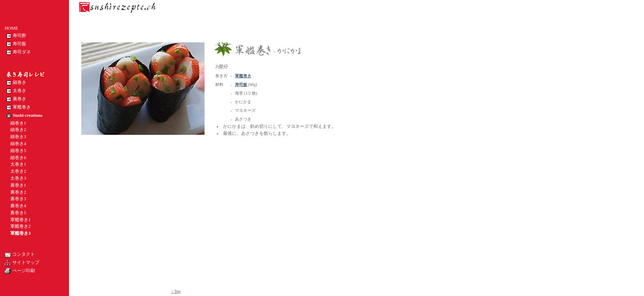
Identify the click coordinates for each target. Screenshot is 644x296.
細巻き (15, 83)
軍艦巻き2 (18, 226)
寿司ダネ (18, 52)
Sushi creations (23, 116)
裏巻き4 (15, 206)
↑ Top (176, 291)
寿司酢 (15, 36)
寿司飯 (15, 44)
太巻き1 (15, 164)
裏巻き (15, 99)
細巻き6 (15, 157)
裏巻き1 (15, 185)
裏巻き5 (15, 213)
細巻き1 (15, 123)
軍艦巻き (18, 107)
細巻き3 (15, 136)
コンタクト (20, 254)
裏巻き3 (15, 199)
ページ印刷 (20, 271)
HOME (11, 28)
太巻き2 (15, 171)
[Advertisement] (231, 186)
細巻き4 (15, 143)
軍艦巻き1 (18, 220)
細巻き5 (15, 150)
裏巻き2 (15, 192)
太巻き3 (15, 178)
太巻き (15, 91)
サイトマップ (22, 263)
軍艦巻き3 (18, 233)
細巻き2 (15, 129)
